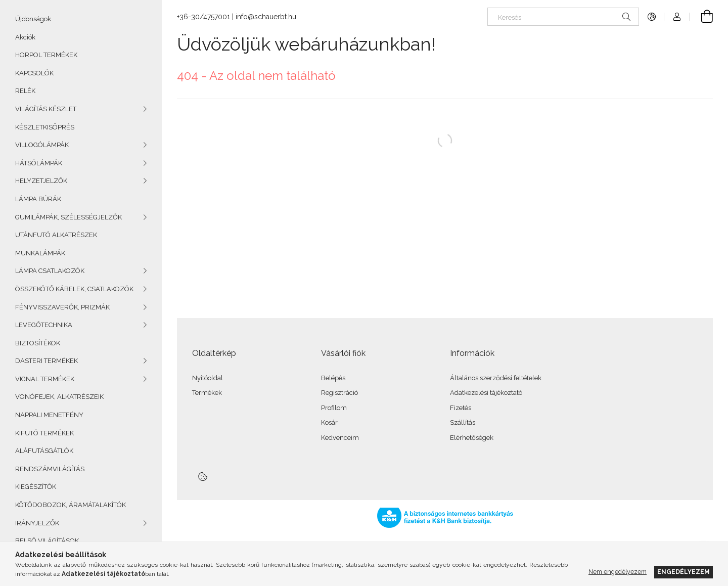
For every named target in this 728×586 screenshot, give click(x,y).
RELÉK (25, 91)
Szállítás (463, 422)
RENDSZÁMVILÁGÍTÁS (50, 469)
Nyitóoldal (208, 378)
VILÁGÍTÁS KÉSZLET (46, 109)
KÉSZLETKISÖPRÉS (45, 127)
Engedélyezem (684, 572)
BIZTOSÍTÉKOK (38, 343)
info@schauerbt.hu (266, 17)
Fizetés (461, 408)
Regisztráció (339, 393)
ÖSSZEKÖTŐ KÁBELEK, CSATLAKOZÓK (74, 289)
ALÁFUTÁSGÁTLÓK (44, 451)
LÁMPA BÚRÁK (38, 199)
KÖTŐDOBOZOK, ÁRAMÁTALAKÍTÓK (71, 505)
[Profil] (677, 17)
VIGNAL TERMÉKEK (45, 379)
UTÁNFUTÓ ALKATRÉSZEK (56, 235)
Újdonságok (33, 19)
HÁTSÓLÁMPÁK (39, 163)
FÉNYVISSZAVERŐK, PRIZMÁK (62, 307)
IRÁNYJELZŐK (37, 523)
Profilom (334, 408)
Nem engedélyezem (618, 572)
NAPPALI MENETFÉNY (49, 415)
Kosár (329, 422)
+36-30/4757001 (203, 17)
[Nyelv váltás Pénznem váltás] (652, 17)
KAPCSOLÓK (34, 73)
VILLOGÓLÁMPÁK (42, 145)
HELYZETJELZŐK (41, 181)
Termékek (207, 393)
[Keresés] (563, 17)
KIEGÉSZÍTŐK (36, 487)
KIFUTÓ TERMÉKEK (44, 433)
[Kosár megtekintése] (701, 17)
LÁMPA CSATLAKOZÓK (50, 271)
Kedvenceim (340, 438)
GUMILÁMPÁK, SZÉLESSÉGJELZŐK (69, 217)
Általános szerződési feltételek (496, 378)
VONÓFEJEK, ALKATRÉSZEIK (59, 397)
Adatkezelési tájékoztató (486, 393)
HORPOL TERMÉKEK (46, 55)
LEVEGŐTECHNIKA (44, 325)
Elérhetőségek (472, 438)
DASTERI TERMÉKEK (47, 361)
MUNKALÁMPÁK (40, 253)
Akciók (25, 37)
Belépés (333, 378)
